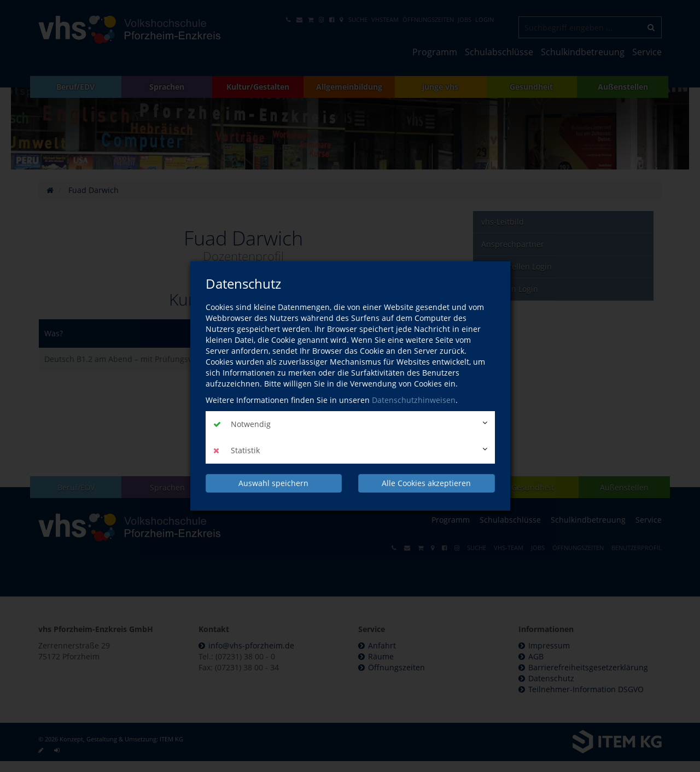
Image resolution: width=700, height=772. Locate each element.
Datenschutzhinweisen (414, 400)
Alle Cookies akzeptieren (426, 483)
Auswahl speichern (273, 483)
